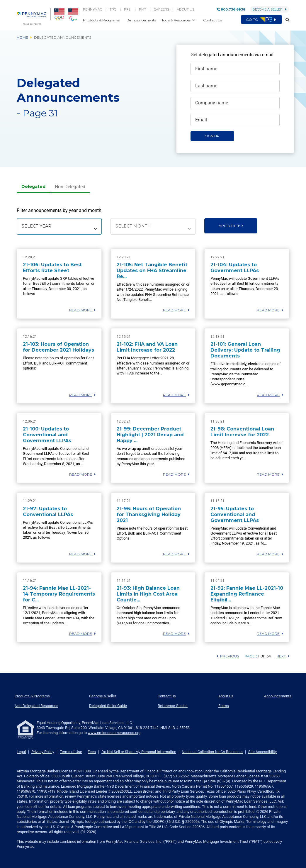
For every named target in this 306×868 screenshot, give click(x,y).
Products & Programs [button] (102, 20)
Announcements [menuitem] (278, 696)
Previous (228, 656)
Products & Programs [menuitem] (32, 696)
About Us (186, 9)
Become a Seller (270, 9)
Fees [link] (92, 752)
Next (283, 656)
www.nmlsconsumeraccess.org (114, 733)
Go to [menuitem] (261, 20)
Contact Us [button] (212, 20)
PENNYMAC (92, 9)
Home (22, 37)
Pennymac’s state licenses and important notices (118, 796)
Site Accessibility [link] (262, 752)
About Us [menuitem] (226, 696)
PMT (143, 9)
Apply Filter (231, 226)
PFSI (128, 9)
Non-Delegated (70, 187)
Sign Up (212, 136)
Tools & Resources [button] (176, 20)
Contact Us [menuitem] (167, 696)
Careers (161, 9)
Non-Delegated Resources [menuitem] (36, 706)
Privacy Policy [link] (43, 752)
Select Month (133, 226)
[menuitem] (34, 16)
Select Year (36, 226)
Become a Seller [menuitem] (103, 696)
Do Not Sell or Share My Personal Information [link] (139, 752)
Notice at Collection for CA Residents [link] (212, 752)
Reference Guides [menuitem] (173, 706)
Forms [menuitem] (224, 706)
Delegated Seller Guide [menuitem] (108, 706)
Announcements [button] (142, 20)
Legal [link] (21, 752)
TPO (113, 9)
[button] (286, 20)
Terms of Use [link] (71, 752)
